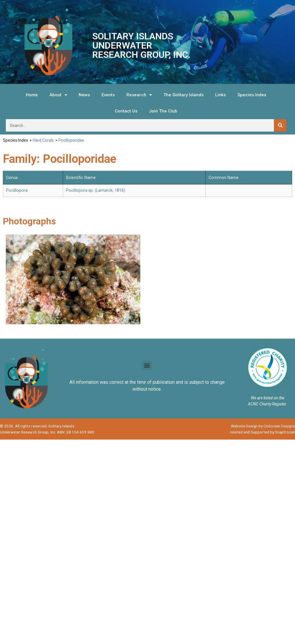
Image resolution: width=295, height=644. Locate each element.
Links (221, 95)
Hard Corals (43, 140)
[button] (147, 365)
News (84, 95)
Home (32, 95)
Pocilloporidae (71, 140)
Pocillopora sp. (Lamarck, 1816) (96, 190)
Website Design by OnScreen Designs (263, 426)
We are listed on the (268, 398)
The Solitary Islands (184, 95)
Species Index (252, 95)
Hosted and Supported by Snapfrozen (262, 432)
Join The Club (163, 111)
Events (108, 95)
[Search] (280, 125)
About (58, 95)
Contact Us (126, 111)
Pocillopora (17, 190)
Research (139, 95)
